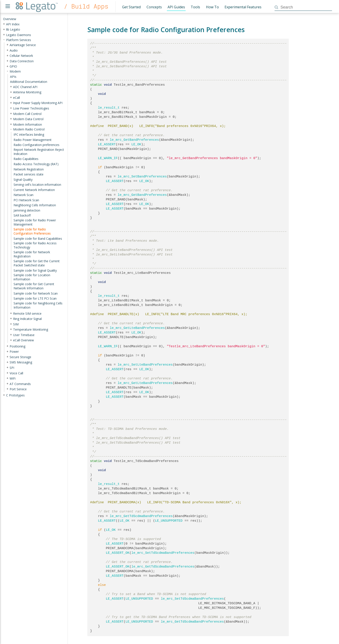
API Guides (176, 7)
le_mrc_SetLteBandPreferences (145, 365)
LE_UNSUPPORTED (169, 521)
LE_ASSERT (107, 144)
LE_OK (136, 144)
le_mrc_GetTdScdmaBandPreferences (141, 516)
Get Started (131, 7)
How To (212, 7)
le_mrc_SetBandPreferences (142, 177)
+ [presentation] (4, 24)
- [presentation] (4, 40)
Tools (195, 7)
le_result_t (109, 108)
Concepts (154, 7)
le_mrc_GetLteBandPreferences (137, 328)
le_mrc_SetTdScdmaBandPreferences (163, 553)
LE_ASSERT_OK (118, 553)
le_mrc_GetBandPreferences (134, 140)
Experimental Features (243, 7)
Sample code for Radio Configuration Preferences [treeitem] (32, 231)
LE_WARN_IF (108, 158)
